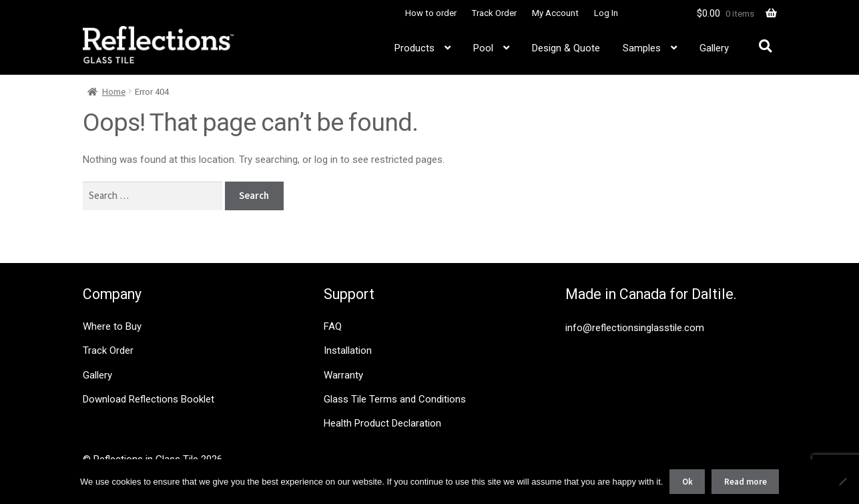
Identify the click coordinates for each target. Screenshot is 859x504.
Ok (687, 482)
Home (114, 92)
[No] (842, 481)
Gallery (714, 48)
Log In (606, 13)
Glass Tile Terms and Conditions (395, 399)
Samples (642, 48)
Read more (746, 482)
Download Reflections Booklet (149, 399)
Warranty (343, 375)
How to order (431, 13)
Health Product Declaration (382, 423)
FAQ (333, 326)
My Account (555, 13)
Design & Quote (566, 48)
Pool (483, 48)
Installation (348, 350)
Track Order (494, 13)
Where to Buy (112, 326)
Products (414, 48)
